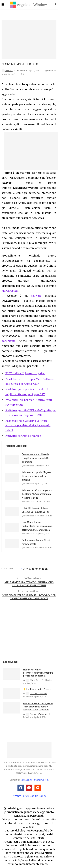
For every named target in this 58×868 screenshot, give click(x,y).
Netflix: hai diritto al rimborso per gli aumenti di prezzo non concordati (38, 673)
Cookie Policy (38, 796)
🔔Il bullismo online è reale (37, 689)
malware (36, 296)
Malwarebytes (10, 291)
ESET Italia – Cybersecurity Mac (25, 373)
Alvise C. (7, 71)
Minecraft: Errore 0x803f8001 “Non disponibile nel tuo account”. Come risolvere (38, 707)
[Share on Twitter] (30, 569)
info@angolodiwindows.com (35, 780)
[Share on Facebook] (27, 569)
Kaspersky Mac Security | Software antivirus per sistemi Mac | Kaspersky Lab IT (28, 425)
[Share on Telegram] (43, 569)
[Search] (55, 5)
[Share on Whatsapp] (40, 569)
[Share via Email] (46, 569)
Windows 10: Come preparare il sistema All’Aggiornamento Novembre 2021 (37, 494)
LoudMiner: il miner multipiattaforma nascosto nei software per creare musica (37, 526)
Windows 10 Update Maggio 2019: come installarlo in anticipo (36, 476)
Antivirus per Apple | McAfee (23, 436)
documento (9, 341)
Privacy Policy (20, 796)
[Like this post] (24, 569)
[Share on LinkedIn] (33, 569)
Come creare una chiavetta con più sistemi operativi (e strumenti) (36, 458)
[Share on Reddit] (37, 569)
